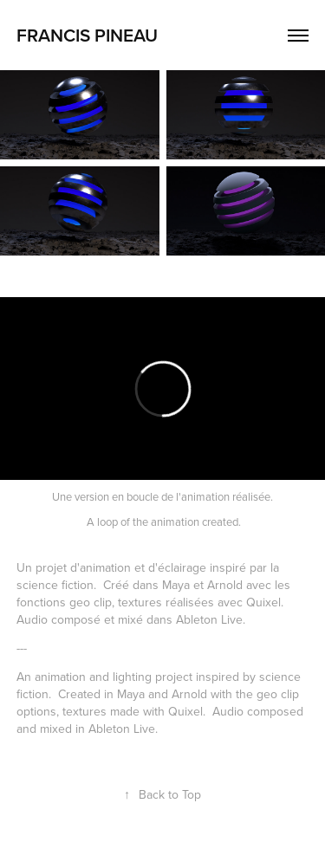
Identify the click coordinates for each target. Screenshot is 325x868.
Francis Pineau (87, 35)
